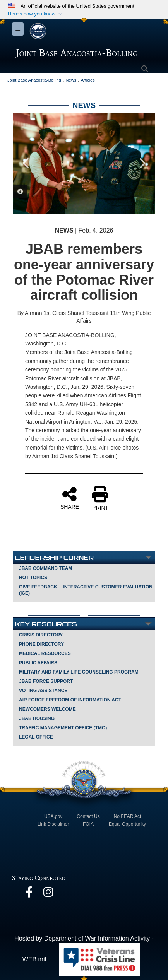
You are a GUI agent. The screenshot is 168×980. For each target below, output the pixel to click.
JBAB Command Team (45, 568)
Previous (26, 163)
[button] (36, 14)
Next (142, 163)
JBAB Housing (37, 718)
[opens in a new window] (29, 894)
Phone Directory (41, 644)
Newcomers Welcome (47, 709)
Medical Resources (45, 653)
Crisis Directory (41, 635)
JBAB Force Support (46, 681)
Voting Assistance (43, 691)
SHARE (70, 498)
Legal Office (36, 737)
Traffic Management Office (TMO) (63, 728)
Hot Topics (33, 578)
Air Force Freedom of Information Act (70, 700)
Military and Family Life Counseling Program (79, 672)
